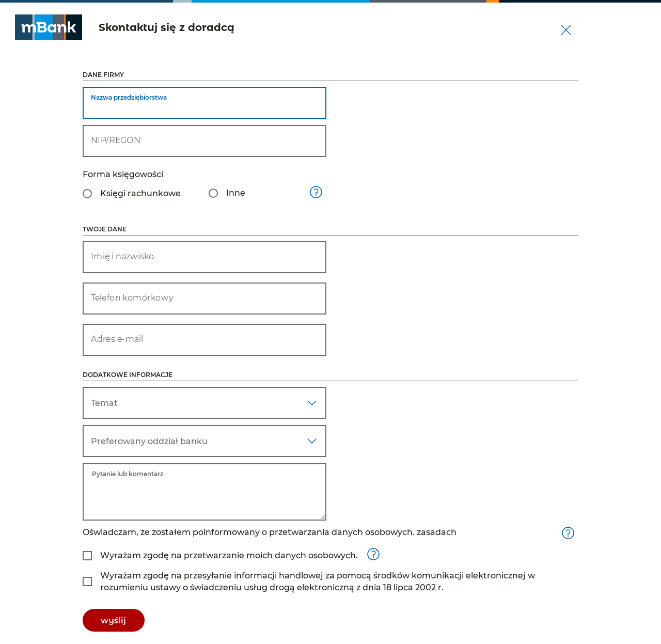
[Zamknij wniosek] (566, 30)
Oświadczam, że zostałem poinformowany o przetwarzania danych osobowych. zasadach (270, 532)
